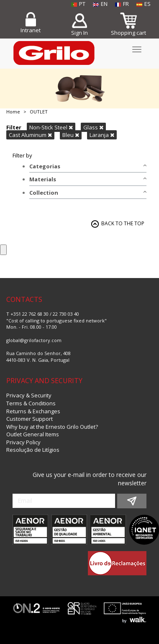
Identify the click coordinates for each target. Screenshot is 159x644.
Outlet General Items (33, 434)
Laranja (102, 135)
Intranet (31, 30)
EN (100, 4)
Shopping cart (128, 33)
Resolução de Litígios (33, 450)
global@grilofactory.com (34, 340)
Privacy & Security (29, 395)
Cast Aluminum (30, 135)
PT (78, 4)
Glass (93, 127)
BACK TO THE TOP (123, 223)
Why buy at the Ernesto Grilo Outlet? (52, 427)
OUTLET (39, 112)
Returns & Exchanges (33, 411)
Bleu (71, 135)
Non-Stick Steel (51, 127)
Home (13, 112)
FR (122, 4)
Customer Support (29, 419)
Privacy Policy (23, 442)
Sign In (79, 33)
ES (144, 4)
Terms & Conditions (31, 403)
